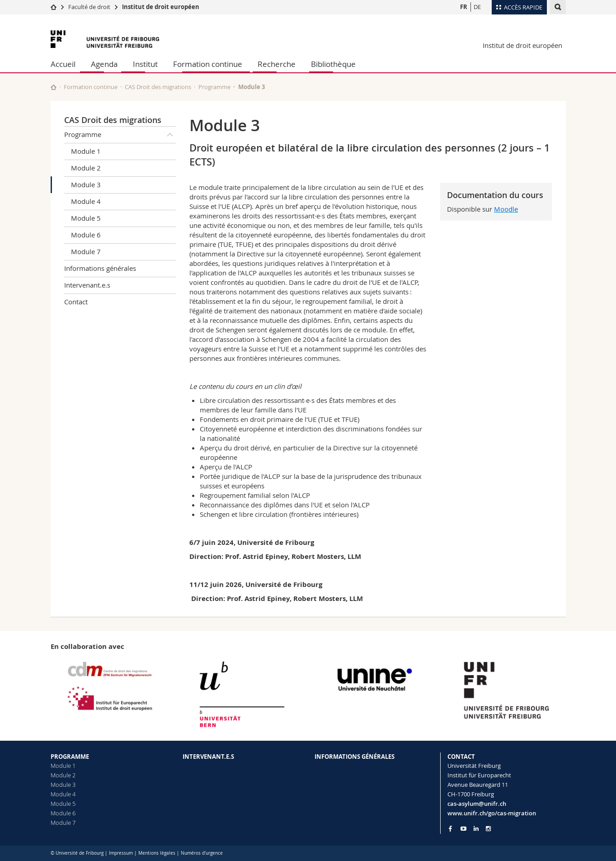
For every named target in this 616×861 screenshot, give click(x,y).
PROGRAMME (70, 757)
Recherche (277, 64)
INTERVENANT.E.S (208, 757)
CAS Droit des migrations (158, 87)
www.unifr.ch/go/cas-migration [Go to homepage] (492, 813)
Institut (145, 64)
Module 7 (86, 251)
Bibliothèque (333, 64)
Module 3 (86, 184)
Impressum (121, 853)
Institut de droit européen (161, 7)
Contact (76, 302)
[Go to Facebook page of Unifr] (450, 828)
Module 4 (86, 201)
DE (477, 7)
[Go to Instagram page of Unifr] (488, 829)
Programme (214, 87)
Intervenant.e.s (87, 285)
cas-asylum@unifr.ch (477, 804)
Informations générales (100, 268)
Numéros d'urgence (202, 853)
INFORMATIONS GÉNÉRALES (355, 757)
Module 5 (86, 218)
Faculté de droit (90, 7)
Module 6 (86, 235)
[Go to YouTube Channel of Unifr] (463, 829)
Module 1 (86, 151)
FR (464, 7)
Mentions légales (157, 853)
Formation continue (208, 64)
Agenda (104, 64)
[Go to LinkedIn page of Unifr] (476, 829)
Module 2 (86, 168)
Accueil (63, 64)
